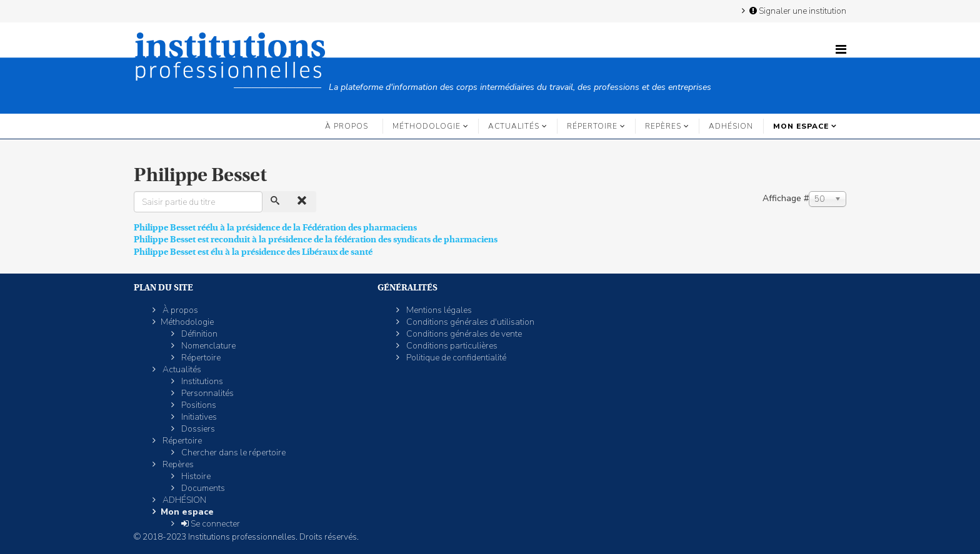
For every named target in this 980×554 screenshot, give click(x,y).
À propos (347, 126)
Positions (198, 405)
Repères (663, 126)
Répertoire (592, 126)
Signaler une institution (797, 11)
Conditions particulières (451, 346)
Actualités (514, 126)
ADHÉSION (731, 126)
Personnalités (207, 393)
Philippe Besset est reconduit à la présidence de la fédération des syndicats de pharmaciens (316, 239)
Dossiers (197, 429)
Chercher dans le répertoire (232, 453)
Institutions (201, 381)
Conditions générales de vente (463, 334)
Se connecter (210, 524)
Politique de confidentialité (455, 358)
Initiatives (198, 417)
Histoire (195, 476)
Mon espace (801, 126)
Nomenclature (207, 346)
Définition (198, 334)
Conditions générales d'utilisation (469, 322)
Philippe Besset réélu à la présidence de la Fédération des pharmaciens (275, 227)
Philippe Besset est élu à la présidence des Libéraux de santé (253, 252)
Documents (202, 488)
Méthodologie (427, 126)
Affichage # (786, 198)
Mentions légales (438, 310)
